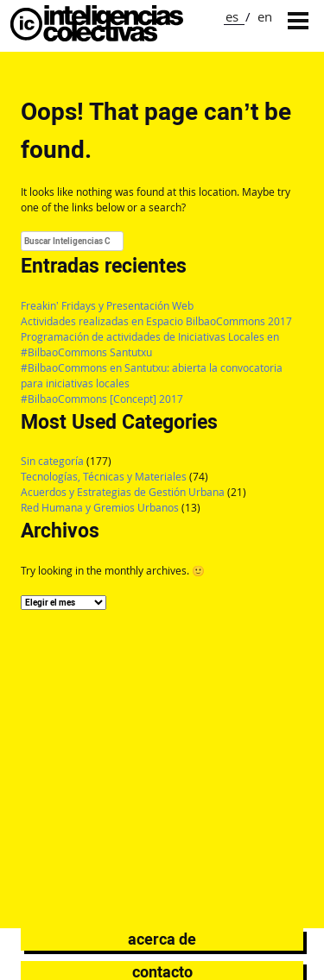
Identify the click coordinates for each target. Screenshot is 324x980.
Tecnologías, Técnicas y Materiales (104, 477)
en (265, 16)
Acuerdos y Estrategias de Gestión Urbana (123, 492)
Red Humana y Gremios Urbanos (100, 508)
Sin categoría (52, 461)
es (232, 16)
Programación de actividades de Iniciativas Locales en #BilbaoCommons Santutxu (150, 345)
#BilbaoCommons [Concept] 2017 (102, 399)
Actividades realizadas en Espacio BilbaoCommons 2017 (156, 321)
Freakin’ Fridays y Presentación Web (107, 306)
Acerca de (162, 939)
